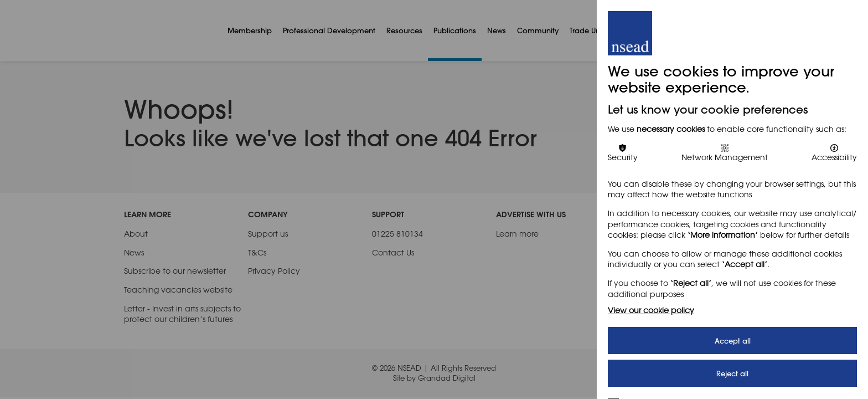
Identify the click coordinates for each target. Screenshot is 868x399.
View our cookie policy (651, 310)
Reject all (732, 373)
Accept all (733, 341)
